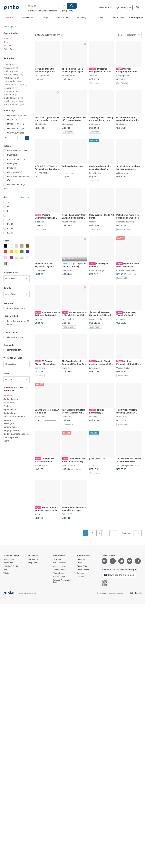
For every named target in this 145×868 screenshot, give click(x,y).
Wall (5, 570)
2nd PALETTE (41, 173)
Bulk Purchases (59, 563)
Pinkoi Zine (8, 49)
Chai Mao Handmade (126, 270)
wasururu (39, 319)
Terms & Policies (59, 570)
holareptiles (40, 270)
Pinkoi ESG (82, 566)
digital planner (10, 413)
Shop (6, 42)
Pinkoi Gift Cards (11, 566)
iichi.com (81, 577)
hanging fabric (10, 427)
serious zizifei (31, 11)
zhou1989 (94, 76)
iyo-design (121, 124)
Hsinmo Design (96, 319)
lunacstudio (67, 270)
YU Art (92, 465)
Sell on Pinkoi (104, 7)
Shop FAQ (32, 563)
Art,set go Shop (42, 76)
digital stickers (11, 399)
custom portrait (11, 437)
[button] (27, 138)
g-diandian (40, 222)
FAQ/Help (57, 559)
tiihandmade (40, 124)
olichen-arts (40, 368)
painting (7, 420)
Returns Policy (59, 577)
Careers (80, 573)
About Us (81, 559)
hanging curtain (11, 430)
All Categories (10, 27)
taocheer (93, 417)
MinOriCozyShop (42, 465)
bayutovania (95, 368)
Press (79, 563)
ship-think (66, 417)
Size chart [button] (25, 197)
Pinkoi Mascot (83, 570)
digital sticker (10, 410)
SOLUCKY (67, 514)
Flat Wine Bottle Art (125, 222)
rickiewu (93, 222)
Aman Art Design (97, 270)
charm (7, 441)
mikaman (121, 319)
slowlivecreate (68, 465)
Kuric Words (95, 124)
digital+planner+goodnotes (17, 434)
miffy (71, 11)
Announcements (59, 566)
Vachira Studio (123, 368)
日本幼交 (63, 11)
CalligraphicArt (123, 76)
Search (72, 6)
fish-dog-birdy (68, 173)
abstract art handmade (14, 417)
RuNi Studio (122, 417)
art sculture (9, 403)
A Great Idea (122, 173)
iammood (39, 514)
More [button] (6, 188)
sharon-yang (40, 417)
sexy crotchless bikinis (48, 11)
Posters (7, 406)
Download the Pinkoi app (119, 575)
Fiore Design (68, 124)
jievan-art (66, 368)
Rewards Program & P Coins (62, 581)
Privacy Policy (58, 573)
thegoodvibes (68, 319)
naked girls (9, 423)
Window (7, 46)
